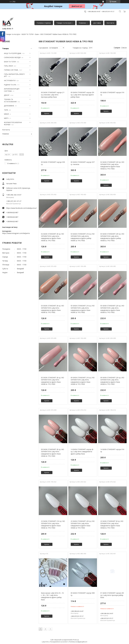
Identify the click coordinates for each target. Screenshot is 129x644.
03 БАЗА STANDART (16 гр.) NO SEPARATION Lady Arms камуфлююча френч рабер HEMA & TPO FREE (83, 237)
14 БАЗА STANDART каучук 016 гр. (112, 450)
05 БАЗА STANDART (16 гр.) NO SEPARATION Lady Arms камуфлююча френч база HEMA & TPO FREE (83, 309)
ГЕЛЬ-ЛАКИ (8, 66)
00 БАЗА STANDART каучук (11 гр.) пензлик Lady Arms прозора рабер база (53, 95)
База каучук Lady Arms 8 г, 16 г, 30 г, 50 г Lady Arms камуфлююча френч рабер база (52, 596)
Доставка (97, 23)
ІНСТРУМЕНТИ (10, 80)
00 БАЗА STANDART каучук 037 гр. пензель (83, 163)
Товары (6, 48)
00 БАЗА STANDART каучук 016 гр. (112, 94)
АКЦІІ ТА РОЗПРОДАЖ (13, 53)
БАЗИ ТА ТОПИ (28, 34)
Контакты (6, 130)
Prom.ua (76, 640)
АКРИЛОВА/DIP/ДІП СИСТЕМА (12, 90)
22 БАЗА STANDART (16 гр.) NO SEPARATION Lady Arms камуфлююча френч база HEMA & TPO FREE (53, 524)
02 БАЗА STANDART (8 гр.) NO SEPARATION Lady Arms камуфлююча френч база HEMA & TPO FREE (53, 237)
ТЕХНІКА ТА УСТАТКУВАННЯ (10, 100)
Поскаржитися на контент (59, 642)
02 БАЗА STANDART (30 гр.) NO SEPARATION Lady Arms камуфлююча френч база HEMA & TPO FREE (112, 165)
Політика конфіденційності (78, 642)
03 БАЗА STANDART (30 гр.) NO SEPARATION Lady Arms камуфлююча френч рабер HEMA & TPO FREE (112, 237)
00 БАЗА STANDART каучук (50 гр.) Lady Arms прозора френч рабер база (82, 95)
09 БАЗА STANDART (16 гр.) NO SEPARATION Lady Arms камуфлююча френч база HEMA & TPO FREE (83, 381)
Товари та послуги (64, 23)
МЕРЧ (6, 118)
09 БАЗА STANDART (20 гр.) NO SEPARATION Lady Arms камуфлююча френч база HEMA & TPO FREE (112, 381)
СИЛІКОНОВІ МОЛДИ (12, 57)
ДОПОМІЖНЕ (9, 106)
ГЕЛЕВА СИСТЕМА (11, 70)
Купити (47, 113)
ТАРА (6, 110)
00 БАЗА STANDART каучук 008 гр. (83, 594)
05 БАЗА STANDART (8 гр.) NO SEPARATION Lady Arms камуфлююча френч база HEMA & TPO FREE (53, 381)
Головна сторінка (44, 23)
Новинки (82, 23)
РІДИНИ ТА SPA (10, 85)
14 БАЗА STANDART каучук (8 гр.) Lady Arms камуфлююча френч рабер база (82, 452)
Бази (37, 34)
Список (124, 48)
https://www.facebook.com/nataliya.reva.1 (20, 208)
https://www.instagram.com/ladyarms (16, 233)
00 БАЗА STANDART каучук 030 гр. (53, 163)
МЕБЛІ (6, 114)
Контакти (110, 23)
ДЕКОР (7, 95)
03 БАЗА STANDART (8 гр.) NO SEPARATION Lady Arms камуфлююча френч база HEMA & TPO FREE (53, 309)
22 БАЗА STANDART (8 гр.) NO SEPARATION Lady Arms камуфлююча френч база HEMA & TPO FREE (112, 524)
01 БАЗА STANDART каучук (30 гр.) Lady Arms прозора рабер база (112, 595)
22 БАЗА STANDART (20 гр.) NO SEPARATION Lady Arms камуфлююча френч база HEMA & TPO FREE (83, 524)
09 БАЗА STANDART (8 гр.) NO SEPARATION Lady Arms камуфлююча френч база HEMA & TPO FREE (53, 453)
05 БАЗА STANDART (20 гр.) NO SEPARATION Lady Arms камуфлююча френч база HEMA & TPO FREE (112, 309)
